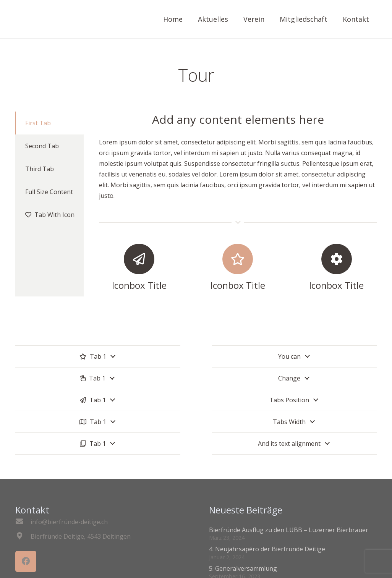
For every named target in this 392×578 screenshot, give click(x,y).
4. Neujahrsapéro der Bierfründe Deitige (267, 549)
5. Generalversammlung (243, 568)
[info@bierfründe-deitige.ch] (23, 522)
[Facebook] (26, 561)
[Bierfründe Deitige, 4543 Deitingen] (23, 536)
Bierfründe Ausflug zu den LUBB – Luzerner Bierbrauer (289, 530)
